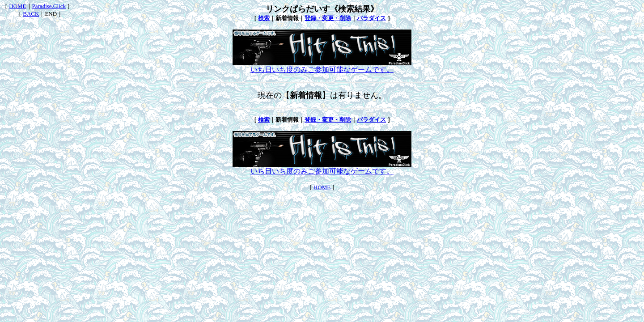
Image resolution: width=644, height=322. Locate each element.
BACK (31, 14)
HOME (17, 6)
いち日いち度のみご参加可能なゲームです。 (322, 66)
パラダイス (371, 18)
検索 (264, 18)
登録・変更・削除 (328, 18)
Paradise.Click (49, 6)
